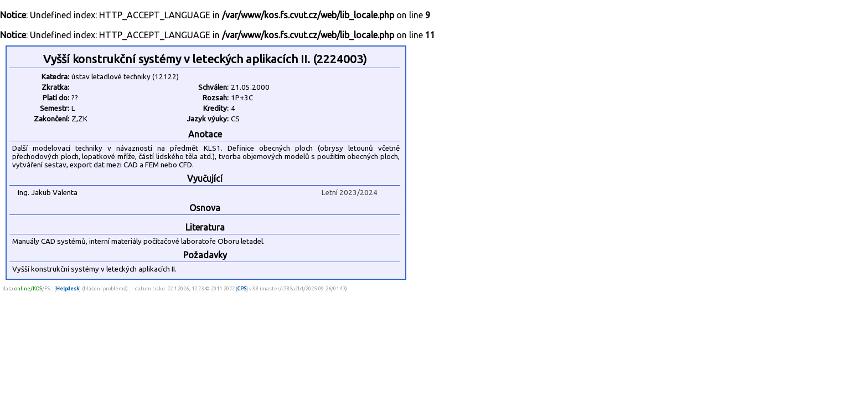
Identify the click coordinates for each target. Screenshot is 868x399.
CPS (242, 288)
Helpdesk (68, 288)
